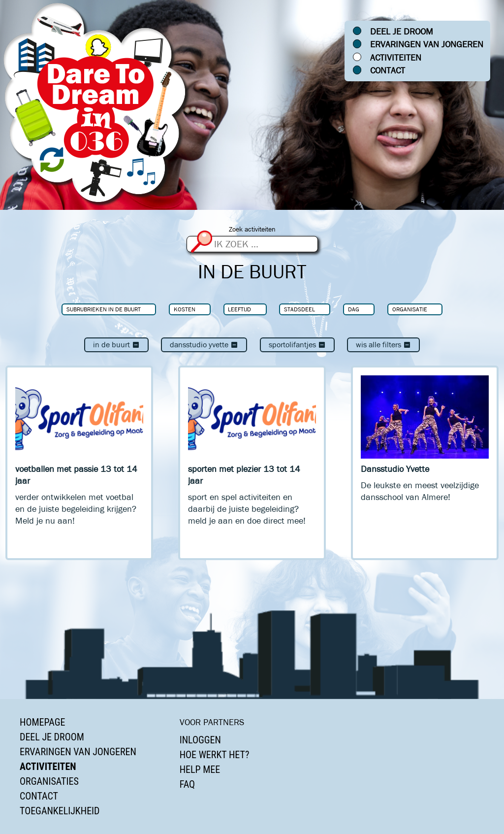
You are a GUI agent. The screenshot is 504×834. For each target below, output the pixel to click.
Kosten (185, 309)
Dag (354, 309)
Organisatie (410, 309)
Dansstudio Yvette (204, 345)
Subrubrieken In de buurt (104, 309)
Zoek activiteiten (252, 229)
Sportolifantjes (297, 345)
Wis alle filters (383, 345)
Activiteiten (396, 58)
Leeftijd (239, 309)
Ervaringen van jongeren (427, 44)
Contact (388, 70)
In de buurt (116, 345)
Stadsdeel (299, 309)
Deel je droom (402, 32)
